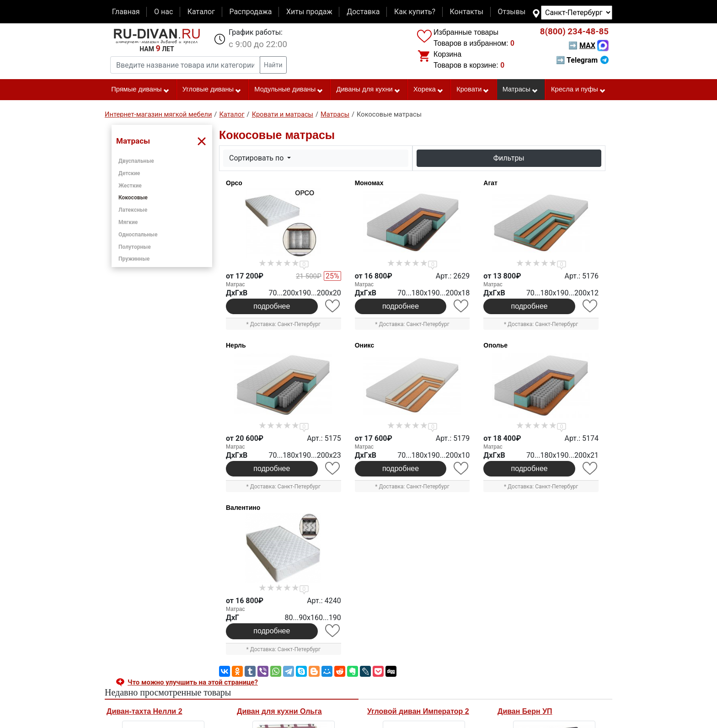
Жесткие (130, 186)
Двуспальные (136, 161)
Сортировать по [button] (257, 158)
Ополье (495, 345)
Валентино (243, 508)
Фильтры (509, 158)
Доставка (363, 12)
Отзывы (512, 12)
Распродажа (250, 12)
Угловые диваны (212, 90)
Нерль (236, 345)
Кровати (473, 90)
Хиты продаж (309, 12)
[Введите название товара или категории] (185, 65)
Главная (126, 12)
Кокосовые (133, 198)
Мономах (369, 183)
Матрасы (520, 90)
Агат (490, 183)
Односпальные (138, 235)
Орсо (234, 183)
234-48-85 (574, 32)
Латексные (133, 210)
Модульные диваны (289, 90)
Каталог (201, 12)
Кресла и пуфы (578, 90)
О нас (163, 12)
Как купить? (415, 12)
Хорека (428, 90)
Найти (273, 65)
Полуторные (135, 247)
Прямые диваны (140, 90)
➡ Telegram (582, 60)
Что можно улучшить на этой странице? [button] (193, 682)
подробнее (272, 306)
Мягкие (128, 222)
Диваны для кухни (369, 90)
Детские (129, 173)
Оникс (365, 345)
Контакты (467, 12)
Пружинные (134, 259)
